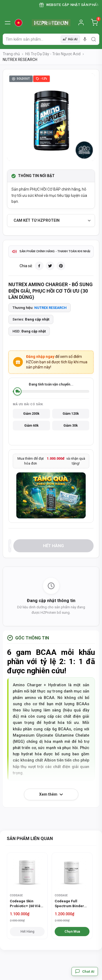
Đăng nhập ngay (40, 357)
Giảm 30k (71, 426)
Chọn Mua (72, 932)
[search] (94, 39)
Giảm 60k (31, 426)
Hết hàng (53, 546)
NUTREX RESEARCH (50, 308)
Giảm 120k (71, 414)
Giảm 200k (31, 414)
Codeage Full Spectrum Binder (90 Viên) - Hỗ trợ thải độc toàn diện (70, 904)
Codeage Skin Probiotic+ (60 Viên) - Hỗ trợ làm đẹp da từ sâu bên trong (27, 904)
